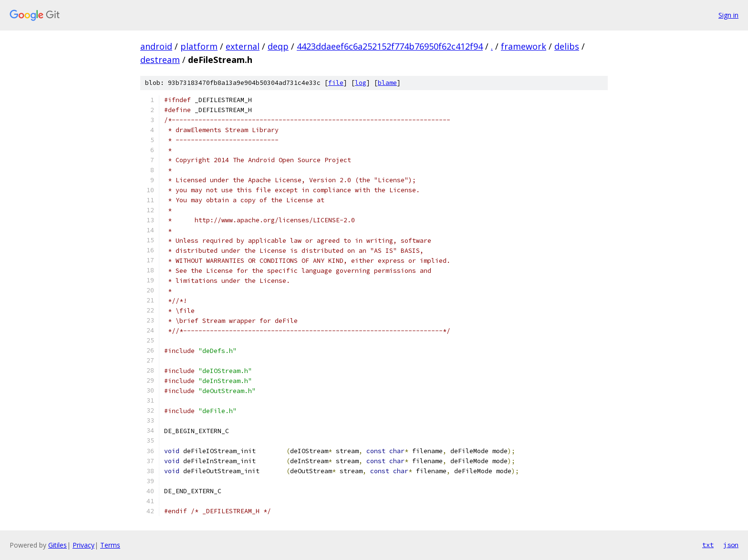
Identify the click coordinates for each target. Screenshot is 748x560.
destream (160, 60)
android (156, 46)
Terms (110, 545)
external (243, 46)
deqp (278, 46)
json (731, 545)
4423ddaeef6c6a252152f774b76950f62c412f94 (390, 46)
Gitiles (57, 545)
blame (387, 83)
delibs (567, 46)
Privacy (83, 545)
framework (524, 46)
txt (708, 545)
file (336, 83)
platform (199, 46)
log (361, 83)
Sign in (728, 15)
